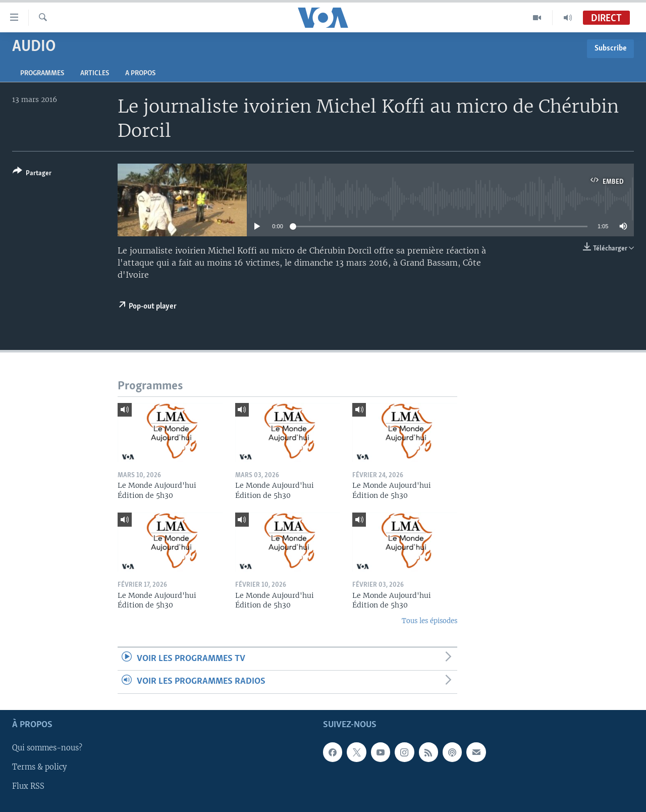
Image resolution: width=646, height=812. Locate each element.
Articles (95, 73)
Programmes (42, 73)
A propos (140, 73)
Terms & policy (39, 767)
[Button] (32, 174)
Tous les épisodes (429, 621)
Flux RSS (28, 786)
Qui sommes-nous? (47, 748)
